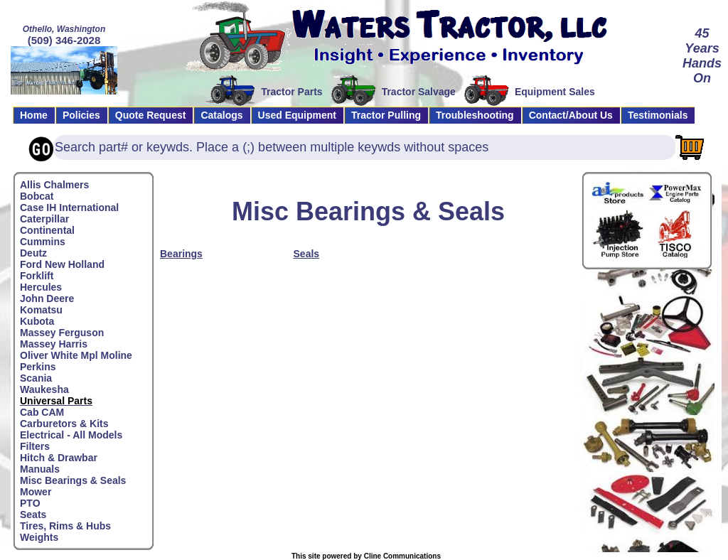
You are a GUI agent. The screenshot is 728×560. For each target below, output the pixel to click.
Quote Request (151, 115)
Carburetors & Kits (64, 424)
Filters (35, 446)
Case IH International (69, 208)
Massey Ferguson (62, 333)
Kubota (37, 321)
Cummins (43, 242)
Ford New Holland (62, 264)
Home (34, 115)
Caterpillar (44, 219)
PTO (30, 503)
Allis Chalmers (54, 185)
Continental (47, 230)
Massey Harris (54, 344)
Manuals (40, 469)
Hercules (41, 287)
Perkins (38, 367)
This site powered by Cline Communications (366, 556)
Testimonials (658, 115)
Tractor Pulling (386, 115)
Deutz (33, 253)
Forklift (37, 276)
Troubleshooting (475, 115)
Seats (33, 515)
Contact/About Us (571, 115)
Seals (307, 254)
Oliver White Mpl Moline (76, 355)
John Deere (47, 298)
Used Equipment (297, 115)
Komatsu (41, 310)
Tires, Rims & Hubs (65, 526)
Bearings (181, 254)
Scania (36, 378)
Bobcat (37, 196)
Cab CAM (42, 412)
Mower (36, 492)
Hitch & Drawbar (59, 458)
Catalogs (221, 115)
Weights (39, 537)
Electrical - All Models (71, 435)
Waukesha (44, 389)
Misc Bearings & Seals (73, 480)
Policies (81, 115)
